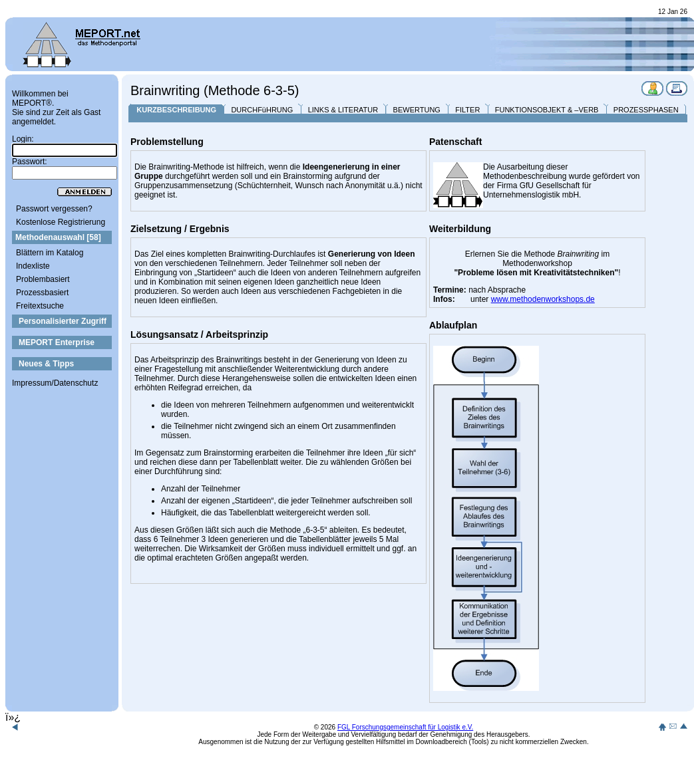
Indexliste (33, 266)
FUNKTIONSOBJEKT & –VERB (547, 110)
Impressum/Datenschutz (55, 383)
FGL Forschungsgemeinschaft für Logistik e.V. (405, 727)
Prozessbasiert (42, 293)
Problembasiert (43, 279)
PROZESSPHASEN (646, 110)
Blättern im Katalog (50, 253)
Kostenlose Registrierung (61, 222)
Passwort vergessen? (54, 209)
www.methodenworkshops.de (543, 299)
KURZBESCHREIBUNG (176, 110)
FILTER (467, 110)
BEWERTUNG (417, 110)
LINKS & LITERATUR (343, 110)
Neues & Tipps (46, 364)
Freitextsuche (40, 306)
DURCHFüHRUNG (262, 110)
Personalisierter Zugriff (63, 321)
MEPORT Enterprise (57, 342)
